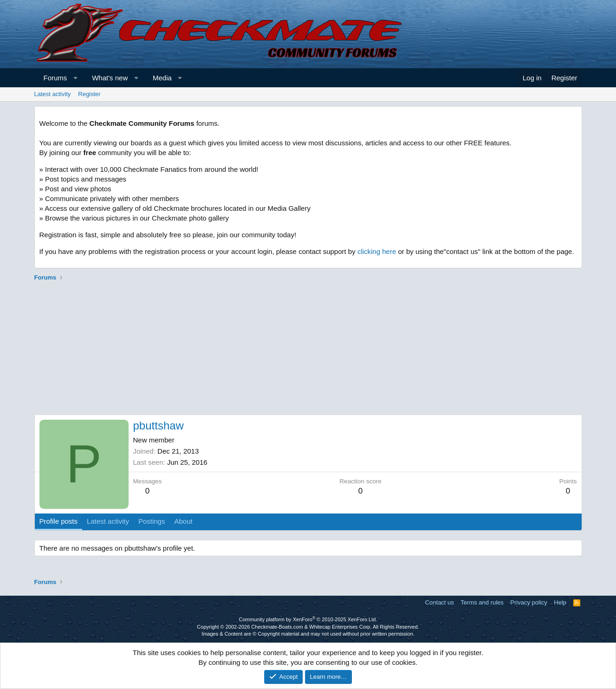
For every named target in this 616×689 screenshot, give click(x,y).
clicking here (377, 251)
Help (560, 602)
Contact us (440, 602)
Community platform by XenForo (308, 619)
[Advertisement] (308, 350)
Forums (55, 78)
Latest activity (53, 94)
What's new (110, 78)
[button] (75, 78)
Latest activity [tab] (108, 521)
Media (162, 78)
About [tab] (183, 521)
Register (89, 94)
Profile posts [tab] (59, 521)
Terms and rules (482, 602)
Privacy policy (528, 602)
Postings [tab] (152, 521)
